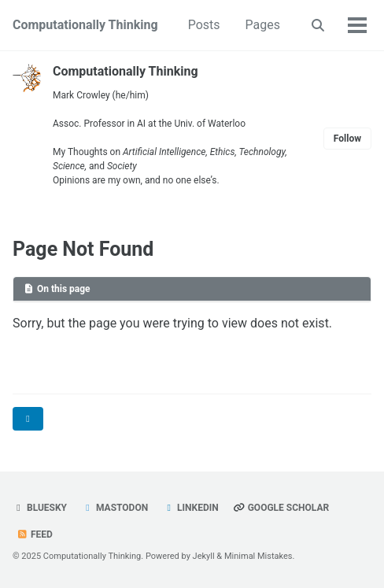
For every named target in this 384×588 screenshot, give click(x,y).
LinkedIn (191, 508)
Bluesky (40, 508)
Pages (263, 25)
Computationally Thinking (85, 25)
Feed (35, 534)
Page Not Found (83, 249)
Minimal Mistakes (258, 556)
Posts (204, 25)
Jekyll (204, 556)
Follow (347, 139)
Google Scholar (281, 508)
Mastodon (115, 508)
